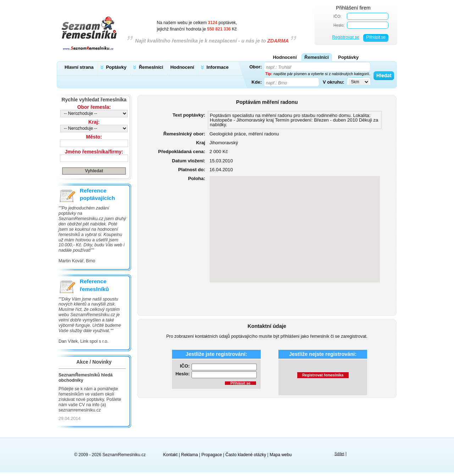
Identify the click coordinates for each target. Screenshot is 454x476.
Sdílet (339, 454)
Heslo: (339, 25)
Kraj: (94, 122)
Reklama (190, 455)
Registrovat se (346, 37)
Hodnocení (182, 67)
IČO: (337, 16)
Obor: (256, 67)
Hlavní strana (79, 67)
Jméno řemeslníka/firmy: (94, 152)
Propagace (212, 455)
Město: (94, 137)
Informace (217, 67)
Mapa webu (281, 455)
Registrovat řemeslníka (323, 375)
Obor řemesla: (94, 107)
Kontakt (170, 455)
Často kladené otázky (246, 455)
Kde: (257, 82)
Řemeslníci (151, 67)
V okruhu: (334, 82)
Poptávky (116, 67)
